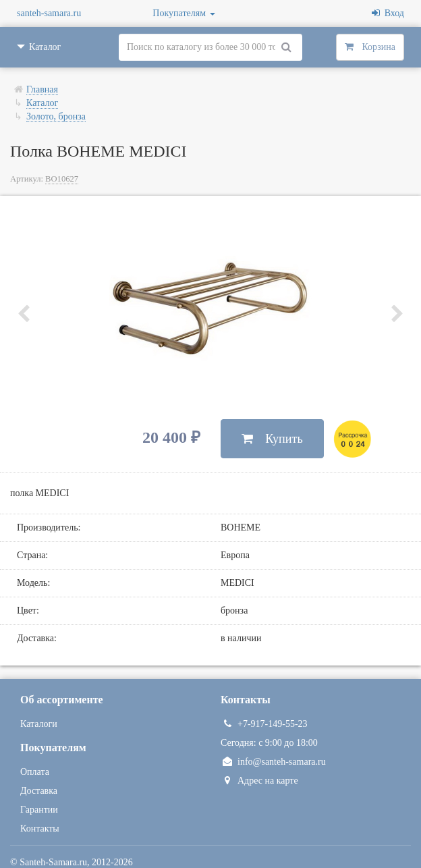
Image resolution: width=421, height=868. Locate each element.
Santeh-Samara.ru (53, 862)
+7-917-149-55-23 (264, 724)
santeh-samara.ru (49, 13)
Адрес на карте (259, 781)
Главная (42, 89)
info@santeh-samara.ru (273, 762)
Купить (272, 439)
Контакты (40, 829)
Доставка (39, 791)
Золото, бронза (56, 116)
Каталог (42, 103)
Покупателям (184, 13)
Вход (388, 13)
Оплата (35, 772)
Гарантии (39, 810)
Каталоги (39, 724)
